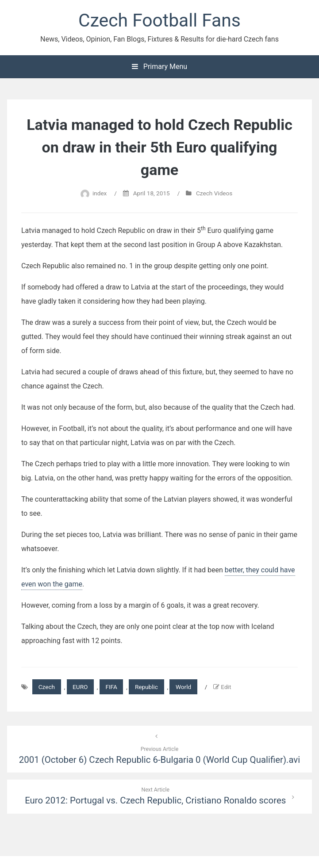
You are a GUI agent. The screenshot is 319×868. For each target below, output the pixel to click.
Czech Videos (214, 193)
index (100, 193)
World (183, 687)
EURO (80, 687)
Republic (146, 687)
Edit (226, 687)
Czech (47, 687)
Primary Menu (159, 67)
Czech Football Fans (159, 20)
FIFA (111, 687)
